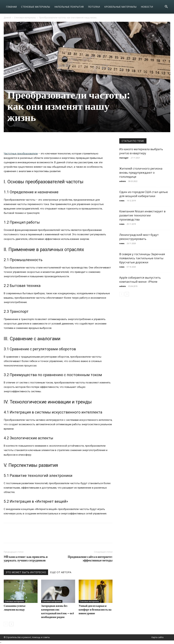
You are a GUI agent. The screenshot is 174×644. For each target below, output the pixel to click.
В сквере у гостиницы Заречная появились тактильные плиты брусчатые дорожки (142, 258)
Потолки (94, 7)
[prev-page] (6, 624)
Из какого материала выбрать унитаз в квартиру (141, 151)
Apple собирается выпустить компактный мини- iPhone (140, 280)
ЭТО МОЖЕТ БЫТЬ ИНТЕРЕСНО (26, 572)
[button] (166, 7)
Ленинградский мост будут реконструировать (139, 237)
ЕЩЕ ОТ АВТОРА (61, 572)
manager (124, 158)
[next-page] (11, 624)
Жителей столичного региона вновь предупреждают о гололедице (141, 173)
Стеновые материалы (36, 7)
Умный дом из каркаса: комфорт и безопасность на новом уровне (95, 609)
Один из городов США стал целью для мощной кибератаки (144, 194)
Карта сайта (158, 637)
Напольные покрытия (69, 7)
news (122, 201)
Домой (7, 18)
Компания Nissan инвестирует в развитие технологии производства (142, 215)
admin (123, 181)
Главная (11, 7)
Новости (147, 7)
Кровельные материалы (120, 7)
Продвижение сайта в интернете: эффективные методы (90, 559)
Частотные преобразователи (21, 154)
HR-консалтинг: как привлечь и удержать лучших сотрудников (26, 559)
